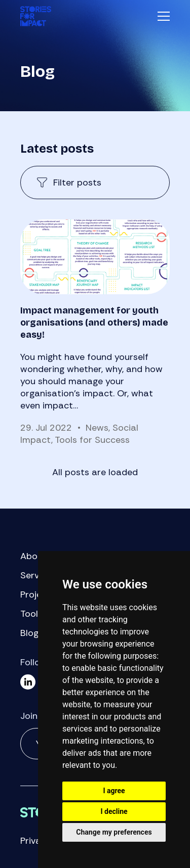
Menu (164, 16)
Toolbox (37, 614)
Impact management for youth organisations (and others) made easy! (94, 323)
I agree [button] (114, 791)
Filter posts (77, 182)
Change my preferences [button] (114, 832)
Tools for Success (92, 440)
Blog (29, 633)
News (97, 428)
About (33, 556)
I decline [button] (114, 811)
